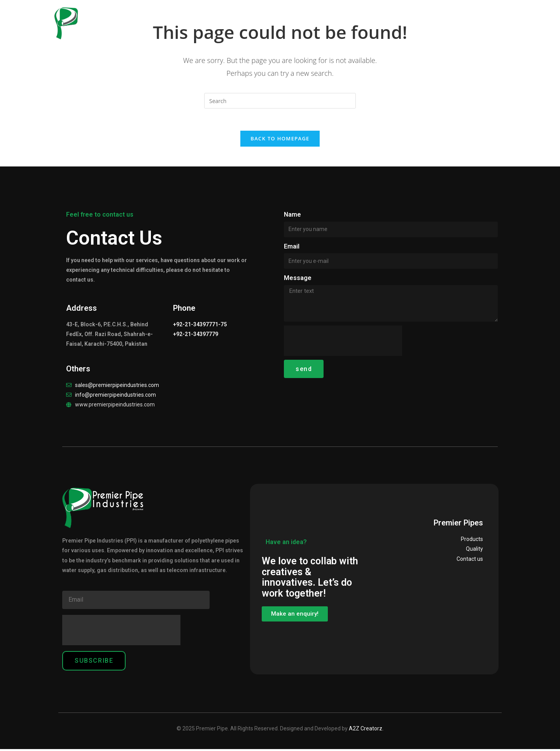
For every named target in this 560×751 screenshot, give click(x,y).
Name (292, 216)
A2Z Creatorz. (366, 730)
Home (167, 19)
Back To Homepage (280, 140)
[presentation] (343, 343)
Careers (368, 19)
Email (292, 248)
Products (276, 19)
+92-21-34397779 (196, 336)
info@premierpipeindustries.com (115, 396)
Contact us (470, 560)
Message (298, 280)
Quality (325, 19)
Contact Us (461, 19)
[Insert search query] (280, 101)
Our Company (217, 19)
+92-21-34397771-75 (200, 326)
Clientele (410, 19)
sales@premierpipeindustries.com (117, 387)
